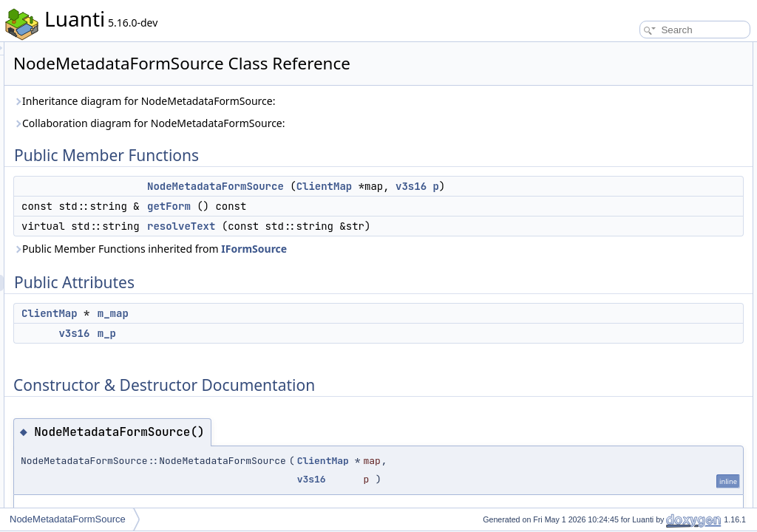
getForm (354, 222)
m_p (292, 366)
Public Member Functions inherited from (335, 281)
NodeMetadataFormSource (400, 186)
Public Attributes (624, 115)
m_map (298, 346)
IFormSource (439, 281)
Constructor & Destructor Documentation (672, 164)
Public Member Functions (642, 50)
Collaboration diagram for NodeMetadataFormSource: (334, 123)
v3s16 (384, 202)
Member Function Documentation (658, 197)
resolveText (366, 242)
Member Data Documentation (650, 245)
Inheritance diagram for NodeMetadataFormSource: (329, 101)
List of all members (629, 294)
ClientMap (509, 186)
